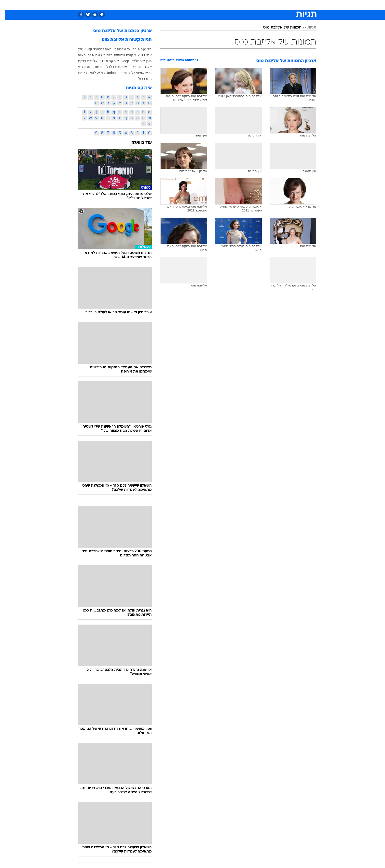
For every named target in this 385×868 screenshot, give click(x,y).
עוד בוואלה (137, 143)
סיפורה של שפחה (125, 49)
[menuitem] (286, 5)
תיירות (164, 5)
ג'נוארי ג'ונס (99, 55)
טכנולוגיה (145, 5)
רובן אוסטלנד (137, 61)
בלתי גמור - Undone (116, 73)
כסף (208, 5)
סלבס (222, 5)
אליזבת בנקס (83, 61)
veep (121, 61)
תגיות (307, 28)
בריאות (180, 5)
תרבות (237, 5)
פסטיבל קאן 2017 (87, 49)
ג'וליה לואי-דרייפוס (87, 73)
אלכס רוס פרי (137, 67)
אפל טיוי (79, 67)
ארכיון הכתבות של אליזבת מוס (118, 31)
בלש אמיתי (139, 73)
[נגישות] (7, 5)
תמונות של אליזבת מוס (278, 28)
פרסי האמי (81, 55)
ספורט (272, 5)
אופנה (127, 5)
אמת (94, 67)
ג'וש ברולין (139, 79)
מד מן (143, 49)
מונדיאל (255, 5)
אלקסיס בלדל (112, 67)
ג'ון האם (106, 49)
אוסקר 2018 (105, 61)
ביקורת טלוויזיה (120, 55)
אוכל (195, 5)
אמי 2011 (140, 55)
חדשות (289, 5)
